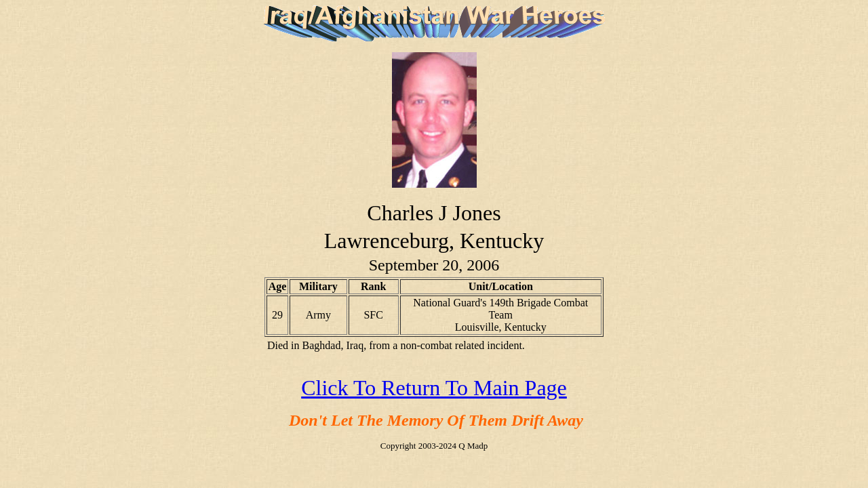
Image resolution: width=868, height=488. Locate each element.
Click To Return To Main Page (434, 388)
